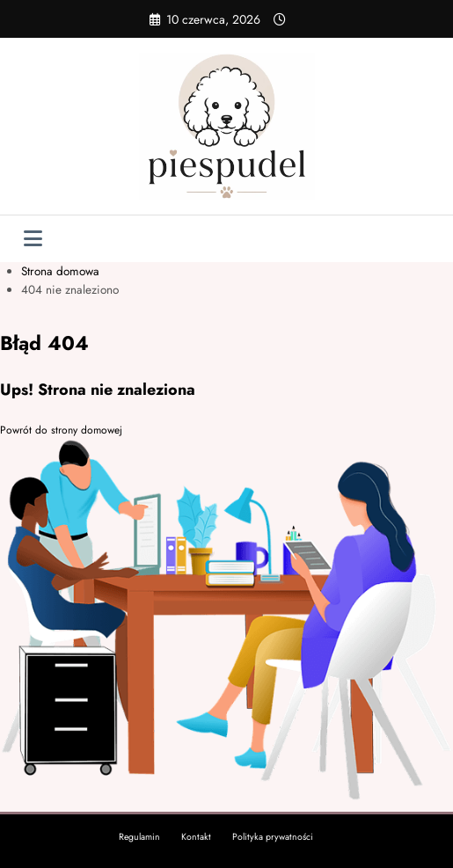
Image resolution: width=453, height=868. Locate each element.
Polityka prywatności (273, 837)
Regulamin (139, 837)
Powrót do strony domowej (61, 430)
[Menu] (33, 239)
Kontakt (196, 837)
